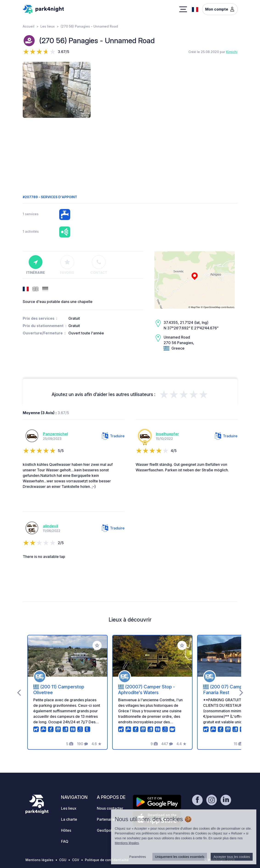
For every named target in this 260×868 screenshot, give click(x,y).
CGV (76, 860)
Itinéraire (36, 265)
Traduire (113, 436)
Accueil (29, 26)
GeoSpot (105, 830)
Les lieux (48, 26)
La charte (69, 819)
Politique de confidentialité (107, 860)
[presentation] (19, 692)
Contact (99, 265)
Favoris (67, 265)
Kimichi (232, 52)
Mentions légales (39, 860)
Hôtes (66, 830)
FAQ (65, 841)
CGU (63, 860)
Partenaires (107, 819)
